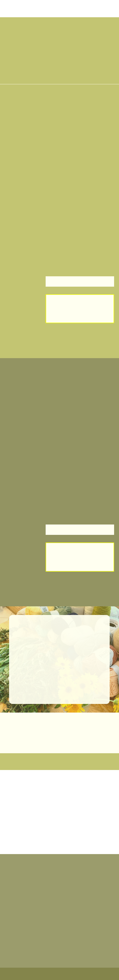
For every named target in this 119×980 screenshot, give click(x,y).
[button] (20, 26)
